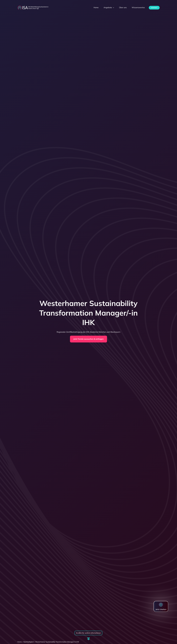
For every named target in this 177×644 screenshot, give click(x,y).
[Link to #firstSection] (88, 639)
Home (20, 642)
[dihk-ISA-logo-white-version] (33, 6)
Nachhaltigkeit (29, 642)
